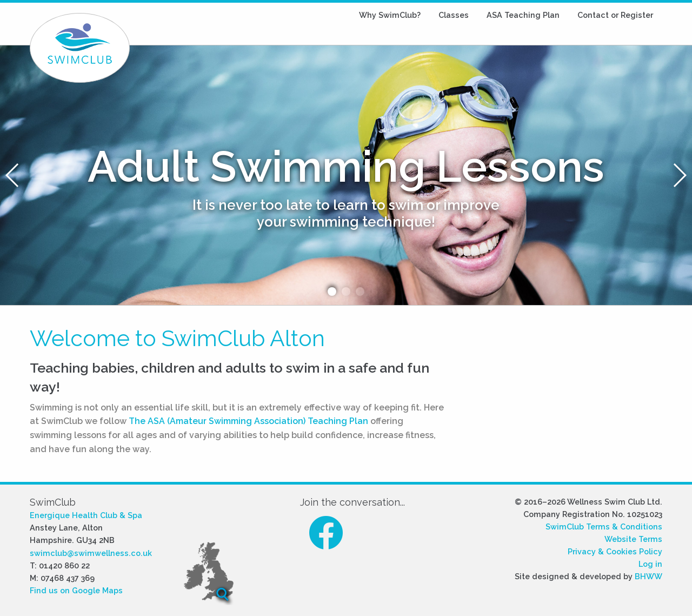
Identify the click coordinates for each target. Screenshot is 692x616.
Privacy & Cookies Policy (615, 551)
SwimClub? (390, 15)
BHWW (648, 576)
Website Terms (633, 539)
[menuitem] (390, 15)
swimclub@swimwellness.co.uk (91, 553)
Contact (615, 15)
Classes (454, 15)
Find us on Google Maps (76, 590)
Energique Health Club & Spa (86, 515)
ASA (523, 15)
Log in (650, 564)
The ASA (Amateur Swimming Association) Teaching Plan (248, 421)
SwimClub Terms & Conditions (604, 526)
